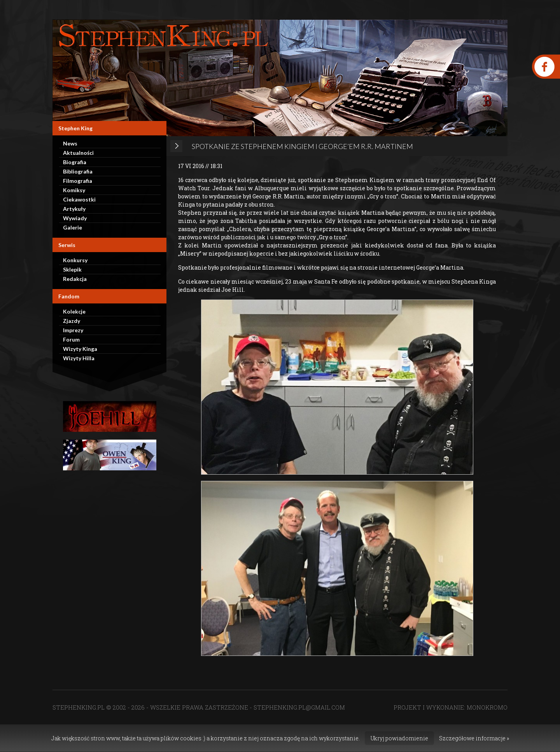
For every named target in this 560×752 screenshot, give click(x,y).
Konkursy (75, 260)
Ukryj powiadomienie (399, 738)
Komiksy (74, 190)
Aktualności (78, 153)
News (70, 143)
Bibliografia (78, 171)
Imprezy (73, 330)
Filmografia (78, 181)
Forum (71, 339)
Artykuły (74, 209)
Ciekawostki (79, 199)
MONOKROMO (487, 707)
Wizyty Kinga (80, 349)
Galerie (73, 227)
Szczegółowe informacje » (474, 738)
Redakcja (75, 279)
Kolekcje (74, 311)
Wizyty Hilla (79, 358)
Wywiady (75, 218)
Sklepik (72, 269)
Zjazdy (72, 321)
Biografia (75, 162)
